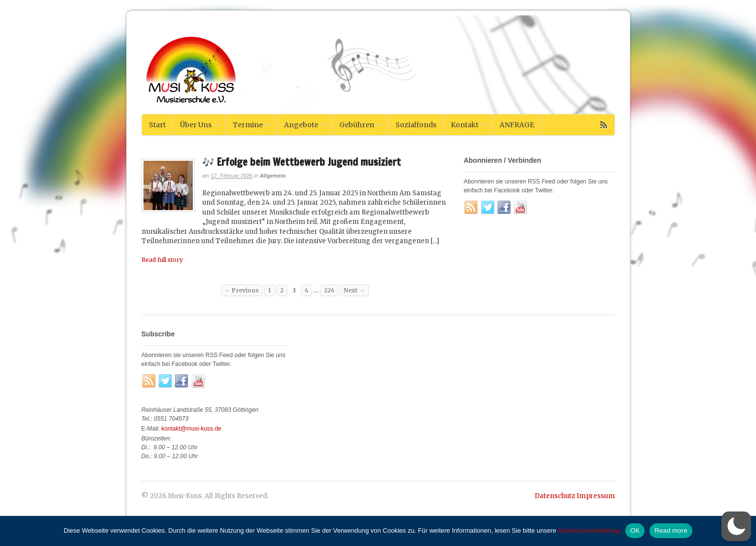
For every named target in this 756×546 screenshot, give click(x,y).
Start (157, 125)
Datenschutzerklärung (589, 530)
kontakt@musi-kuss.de (191, 429)
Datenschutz (555, 496)
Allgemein (273, 176)
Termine (248, 125)
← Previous (242, 290)
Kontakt (465, 125)
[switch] (736, 526)
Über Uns (196, 125)
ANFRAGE (517, 125)
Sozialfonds (416, 125)
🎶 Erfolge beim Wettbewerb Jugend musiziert (302, 162)
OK (635, 530)
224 (329, 290)
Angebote (301, 125)
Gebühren (357, 125)
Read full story (162, 260)
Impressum (596, 496)
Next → (354, 290)
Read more (671, 530)
